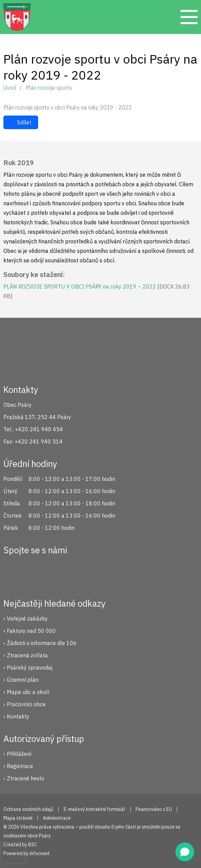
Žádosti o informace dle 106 (42, 643)
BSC (33, 845)
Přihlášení (19, 754)
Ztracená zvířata (27, 655)
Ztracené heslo (26, 778)
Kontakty (18, 716)
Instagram (35, 568)
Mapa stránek (18, 818)
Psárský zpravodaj (30, 667)
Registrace (20, 766)
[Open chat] (185, 852)
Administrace (57, 818)
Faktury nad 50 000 (31, 631)
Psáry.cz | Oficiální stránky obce (17, 17)
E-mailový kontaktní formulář (95, 809)
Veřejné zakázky (27, 619)
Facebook (12, 568)
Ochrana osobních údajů (28, 809)
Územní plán (23, 680)
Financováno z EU (154, 809)
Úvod (10, 88)
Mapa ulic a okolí (28, 692)
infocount (40, 853)
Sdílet (24, 122)
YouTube (58, 568)
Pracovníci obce (26, 704)
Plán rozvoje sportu (49, 88)
